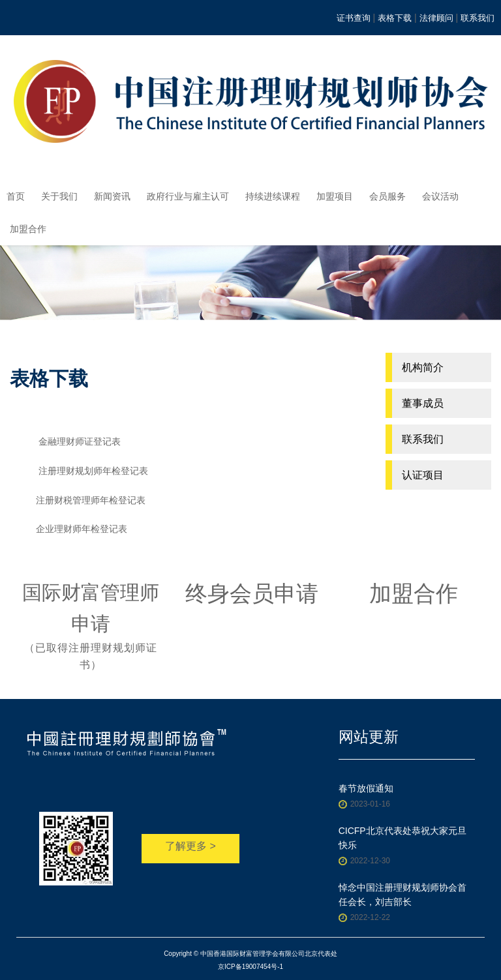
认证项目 (423, 475)
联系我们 (478, 18)
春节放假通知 (366, 788)
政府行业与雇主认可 (188, 196)
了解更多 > (190, 846)
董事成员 (423, 403)
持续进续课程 (273, 196)
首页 (16, 196)
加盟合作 (28, 229)
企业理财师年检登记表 (82, 529)
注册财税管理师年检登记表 (91, 500)
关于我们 (59, 196)
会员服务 (387, 196)
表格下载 (395, 18)
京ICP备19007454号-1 (250, 967)
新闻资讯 (112, 196)
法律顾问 (436, 18)
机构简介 (423, 367)
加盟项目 (335, 196)
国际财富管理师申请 (91, 627)
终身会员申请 (252, 593)
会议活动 (440, 196)
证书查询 (354, 18)
